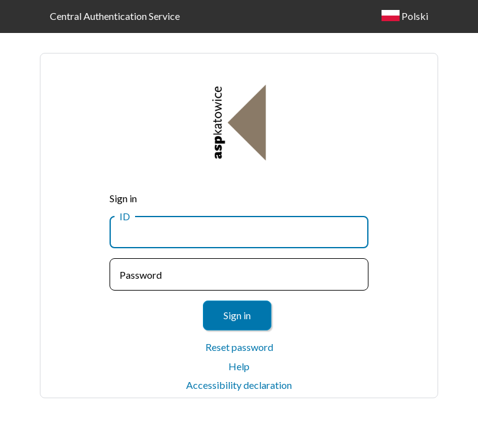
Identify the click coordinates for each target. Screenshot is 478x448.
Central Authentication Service (115, 16)
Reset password (239, 347)
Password (141, 275)
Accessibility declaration (239, 385)
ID (125, 216)
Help (239, 366)
